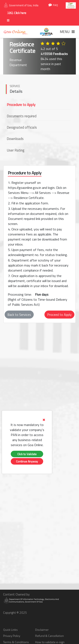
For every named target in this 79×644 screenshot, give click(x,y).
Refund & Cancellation (50, 636)
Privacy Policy (12, 636)
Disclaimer (42, 630)
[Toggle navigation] (67, 32)
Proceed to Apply (59, 315)
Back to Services (19, 315)
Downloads (15, 139)
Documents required (22, 116)
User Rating (16, 150)
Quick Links (10, 630)
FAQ (53, 5)
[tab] (27, 432)
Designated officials (22, 127)
